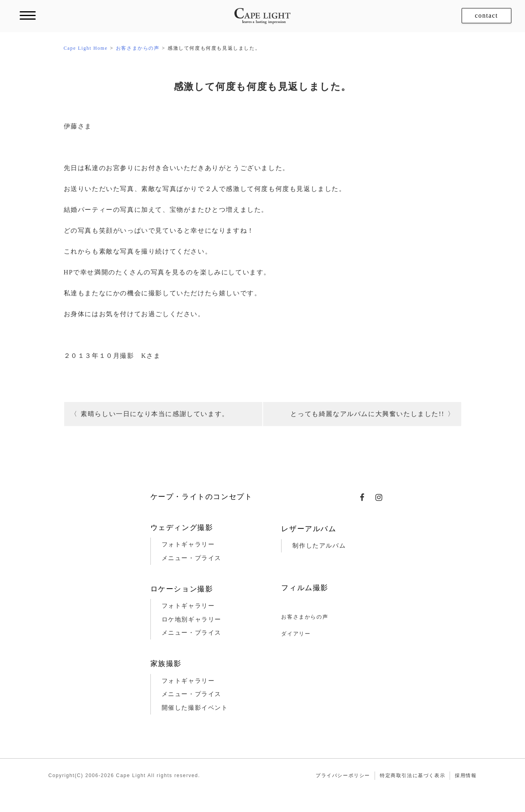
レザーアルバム (309, 529)
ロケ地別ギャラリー (192, 619)
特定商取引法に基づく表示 (412, 775)
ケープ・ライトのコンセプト (202, 497)
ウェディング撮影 (182, 528)
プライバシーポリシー (343, 775)
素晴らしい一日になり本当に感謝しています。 (155, 414)
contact (486, 15)
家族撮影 (166, 664)
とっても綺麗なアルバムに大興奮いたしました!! (367, 414)
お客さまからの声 (305, 617)
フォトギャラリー (188, 544)
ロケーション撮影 (182, 589)
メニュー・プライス (192, 558)
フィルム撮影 (305, 588)
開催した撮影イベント (195, 708)
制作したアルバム (319, 546)
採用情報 (466, 775)
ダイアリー (296, 634)
